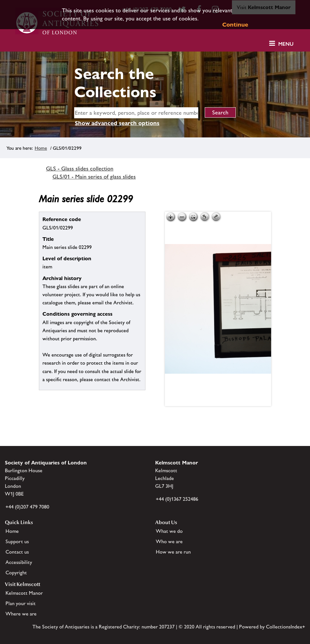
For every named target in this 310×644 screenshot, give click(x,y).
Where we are (21, 614)
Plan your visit (21, 603)
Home (41, 148)
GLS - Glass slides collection (80, 169)
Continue (235, 24)
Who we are (169, 541)
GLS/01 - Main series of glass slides (94, 177)
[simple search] (136, 113)
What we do (169, 531)
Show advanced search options (117, 123)
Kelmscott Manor (24, 593)
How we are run (173, 552)
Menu (286, 44)
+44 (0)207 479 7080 (27, 507)
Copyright (16, 573)
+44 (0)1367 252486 (177, 499)
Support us (17, 541)
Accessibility (19, 562)
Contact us (17, 552)
